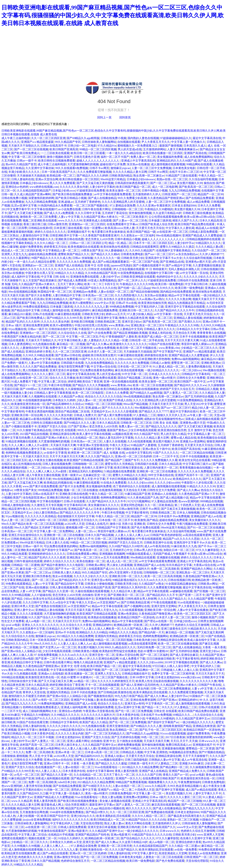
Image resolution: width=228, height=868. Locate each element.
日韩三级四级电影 (136, 760)
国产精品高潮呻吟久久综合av (65, 404)
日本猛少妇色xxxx (64, 191)
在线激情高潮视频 (110, 490)
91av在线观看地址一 (59, 449)
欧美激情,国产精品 (146, 520)
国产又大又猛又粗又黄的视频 (95, 183)
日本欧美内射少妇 (145, 640)
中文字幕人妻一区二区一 (149, 793)
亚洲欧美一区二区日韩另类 (115, 846)
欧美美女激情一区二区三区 (123, 191)
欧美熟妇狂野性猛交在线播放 (118, 651)
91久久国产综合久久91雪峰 (45, 617)
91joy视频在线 (17, 329)
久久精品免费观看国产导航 (19, 303)
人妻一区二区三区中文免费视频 (151, 168)
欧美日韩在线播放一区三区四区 (163, 153)
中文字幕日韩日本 (196, 284)
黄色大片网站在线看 (138, 823)
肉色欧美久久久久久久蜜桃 (35, 857)
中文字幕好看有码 (13, 411)
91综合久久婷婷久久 (71, 838)
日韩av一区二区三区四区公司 (89, 243)
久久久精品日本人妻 (212, 393)
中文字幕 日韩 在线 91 (55, 277)
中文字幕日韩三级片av (197, 464)
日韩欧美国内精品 (121, 176)
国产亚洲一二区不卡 (192, 595)
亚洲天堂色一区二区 (102, 655)
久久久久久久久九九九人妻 (91, 307)
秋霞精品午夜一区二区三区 (55, 292)
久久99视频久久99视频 (25, 846)
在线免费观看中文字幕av (122, 224)
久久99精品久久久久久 (65, 715)
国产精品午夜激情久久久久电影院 (63, 565)
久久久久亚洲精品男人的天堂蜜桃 (123, 202)
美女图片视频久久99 (190, 183)
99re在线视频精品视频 (22, 292)
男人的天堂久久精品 (173, 434)
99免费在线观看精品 (36, 307)
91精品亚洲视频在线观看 (21, 441)
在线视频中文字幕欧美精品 (173, 250)
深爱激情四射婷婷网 (41, 198)
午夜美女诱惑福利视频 (40, 411)
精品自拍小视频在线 (112, 808)
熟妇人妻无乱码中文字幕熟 (116, 438)
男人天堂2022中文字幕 (199, 404)
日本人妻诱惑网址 (20, 344)
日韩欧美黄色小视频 (85, 651)
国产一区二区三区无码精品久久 (105, 733)
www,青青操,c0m (119, 325)
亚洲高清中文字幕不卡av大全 (164, 258)
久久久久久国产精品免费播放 (38, 367)
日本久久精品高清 (211, 220)
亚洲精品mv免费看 (85, 292)
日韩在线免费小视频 (113, 138)
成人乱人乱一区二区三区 (122, 561)
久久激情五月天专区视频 (47, 505)
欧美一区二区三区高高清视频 (45, 524)
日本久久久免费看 (209, 205)
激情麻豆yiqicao (120, 168)
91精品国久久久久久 (208, 243)
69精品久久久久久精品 (69, 273)
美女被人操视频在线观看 (115, 801)
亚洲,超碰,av (66, 202)
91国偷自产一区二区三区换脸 (208, 696)
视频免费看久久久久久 (17, 700)
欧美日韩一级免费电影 (169, 284)
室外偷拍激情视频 (140, 213)
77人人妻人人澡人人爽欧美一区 (100, 629)
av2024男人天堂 (75, 524)
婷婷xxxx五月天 (116, 314)
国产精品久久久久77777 (154, 411)
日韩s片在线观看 (43, 314)
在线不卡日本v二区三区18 (186, 172)
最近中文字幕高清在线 (207, 138)
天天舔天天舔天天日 (35, 456)
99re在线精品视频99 (168, 235)
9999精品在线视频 (211, 501)
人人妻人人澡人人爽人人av (132, 535)
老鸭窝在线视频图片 (14, 838)
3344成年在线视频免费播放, (67, 812)
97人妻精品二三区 (145, 415)
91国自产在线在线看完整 (164, 344)
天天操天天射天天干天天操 (166, 404)
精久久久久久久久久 (139, 808)
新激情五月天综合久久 (84, 520)
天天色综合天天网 (184, 333)
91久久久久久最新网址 (16, 258)
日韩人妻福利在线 (23, 179)
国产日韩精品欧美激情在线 (115, 692)
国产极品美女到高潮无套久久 (186, 816)
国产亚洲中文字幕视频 (170, 790)
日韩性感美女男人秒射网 (141, 599)
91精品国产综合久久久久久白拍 (97, 288)
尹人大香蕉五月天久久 (156, 142)
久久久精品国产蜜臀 (201, 599)
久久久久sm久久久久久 (73, 269)
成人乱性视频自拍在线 (27, 464)
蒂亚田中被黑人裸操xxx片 (198, 344)
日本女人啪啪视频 (188, 513)
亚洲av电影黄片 (78, 831)
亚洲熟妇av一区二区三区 (38, 265)
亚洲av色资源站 (128, 614)
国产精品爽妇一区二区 (145, 670)
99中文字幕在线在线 (161, 475)
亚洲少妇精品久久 (57, 299)
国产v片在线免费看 (100, 333)
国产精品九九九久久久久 (161, 426)
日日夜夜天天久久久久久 (100, 419)
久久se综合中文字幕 (62, 602)
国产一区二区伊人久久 (132, 280)
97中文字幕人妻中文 (144, 853)
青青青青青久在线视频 (211, 333)
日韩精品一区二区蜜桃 (25, 565)
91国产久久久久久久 (92, 359)
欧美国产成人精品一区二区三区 (158, 337)
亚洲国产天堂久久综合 (52, 426)
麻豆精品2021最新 (20, 314)
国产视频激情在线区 (101, 696)
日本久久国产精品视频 (99, 535)
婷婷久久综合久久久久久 (50, 232)
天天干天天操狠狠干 (195, 756)
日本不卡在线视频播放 (194, 337)
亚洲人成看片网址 (78, 741)
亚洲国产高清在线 (195, 153)
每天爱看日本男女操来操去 (109, 232)
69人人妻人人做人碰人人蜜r (79, 748)
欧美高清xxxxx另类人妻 (120, 228)
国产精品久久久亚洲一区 (58, 591)
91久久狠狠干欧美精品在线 (34, 430)
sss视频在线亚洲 (122, 434)
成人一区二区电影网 (165, 187)
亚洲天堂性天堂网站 (164, 606)
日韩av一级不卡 (27, 161)
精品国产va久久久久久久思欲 (181, 539)
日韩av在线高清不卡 (54, 146)
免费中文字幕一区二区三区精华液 (71, 348)
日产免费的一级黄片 (14, 363)
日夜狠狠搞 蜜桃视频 (15, 756)
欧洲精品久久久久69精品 (92, 632)
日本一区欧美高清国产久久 (59, 172)
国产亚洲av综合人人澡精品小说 (21, 651)
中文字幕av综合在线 (103, 367)
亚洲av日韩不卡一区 (57, 763)
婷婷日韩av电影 (24, 659)
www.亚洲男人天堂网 (210, 835)
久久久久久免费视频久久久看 (159, 460)
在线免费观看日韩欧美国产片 (161, 778)
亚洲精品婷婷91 (81, 310)
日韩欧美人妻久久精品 (66, 572)
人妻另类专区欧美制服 (37, 786)
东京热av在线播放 (138, 164)
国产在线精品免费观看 (200, 198)
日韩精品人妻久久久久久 (159, 329)
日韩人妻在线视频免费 (57, 464)
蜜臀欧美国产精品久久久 (74, 254)
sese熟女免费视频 (105, 348)
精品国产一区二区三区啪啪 (185, 801)
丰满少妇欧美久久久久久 (24, 172)
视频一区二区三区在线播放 (81, 490)
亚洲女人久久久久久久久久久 (40, 625)
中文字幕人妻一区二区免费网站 (54, 531)
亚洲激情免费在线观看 (84, 277)
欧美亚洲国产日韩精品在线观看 (84, 460)
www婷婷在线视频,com (44, 187)
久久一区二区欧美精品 (159, 505)
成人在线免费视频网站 (198, 157)
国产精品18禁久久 (97, 812)
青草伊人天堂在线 (34, 692)
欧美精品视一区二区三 (61, 176)
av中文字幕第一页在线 (194, 273)
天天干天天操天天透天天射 (34, 479)
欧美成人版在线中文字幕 (200, 640)
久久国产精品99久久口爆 (33, 793)
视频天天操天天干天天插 (208, 299)
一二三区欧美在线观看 (55, 153)
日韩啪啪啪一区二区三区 (128, 209)
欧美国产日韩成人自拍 (118, 400)
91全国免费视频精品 (130, 273)
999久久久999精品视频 (92, 430)
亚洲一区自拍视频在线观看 (121, 381)
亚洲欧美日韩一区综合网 (27, 415)
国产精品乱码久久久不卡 (74, 580)
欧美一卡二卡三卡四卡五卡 (101, 284)
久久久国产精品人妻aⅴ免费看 (140, 629)
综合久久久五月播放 (62, 378)
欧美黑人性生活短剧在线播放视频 (157, 681)
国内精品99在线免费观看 (176, 292)
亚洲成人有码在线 (160, 333)
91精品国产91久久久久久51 (43, 718)
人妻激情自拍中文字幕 (34, 235)
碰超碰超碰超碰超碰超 (66, 468)
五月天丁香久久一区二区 (119, 775)
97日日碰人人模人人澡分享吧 (171, 666)
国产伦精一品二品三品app (134, 288)
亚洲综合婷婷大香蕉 (38, 352)
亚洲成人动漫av (115, 756)
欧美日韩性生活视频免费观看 (57, 161)
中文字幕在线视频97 (44, 209)
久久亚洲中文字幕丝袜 (40, 168)
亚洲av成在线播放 (37, 587)
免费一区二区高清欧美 (165, 569)
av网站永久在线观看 (36, 670)
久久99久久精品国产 (142, 250)
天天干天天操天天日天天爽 (67, 456)
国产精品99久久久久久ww (190, 385)
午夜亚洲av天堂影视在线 (93, 445)
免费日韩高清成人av (178, 745)
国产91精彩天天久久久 (97, 786)
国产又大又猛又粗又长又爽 (25, 483)
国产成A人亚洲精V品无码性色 (140, 685)
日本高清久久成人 (195, 146)
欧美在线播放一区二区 (91, 561)
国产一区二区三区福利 (154, 655)
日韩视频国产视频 (89, 670)
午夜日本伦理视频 (60, 385)
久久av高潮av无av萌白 (150, 299)
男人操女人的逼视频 (120, 565)
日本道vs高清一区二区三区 (102, 752)
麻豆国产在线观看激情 (88, 449)
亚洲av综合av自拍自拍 (58, 760)
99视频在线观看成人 (139, 554)
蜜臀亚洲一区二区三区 (185, 363)
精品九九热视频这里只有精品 (186, 303)
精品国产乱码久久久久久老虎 (47, 557)
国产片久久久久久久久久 (118, 408)
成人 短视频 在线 (114, 453)
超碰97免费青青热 (31, 247)
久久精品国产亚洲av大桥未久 (99, 217)
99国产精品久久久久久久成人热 (51, 258)
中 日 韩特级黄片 (156, 269)
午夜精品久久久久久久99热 (137, 284)
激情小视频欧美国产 (59, 157)
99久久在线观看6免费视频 (72, 168)
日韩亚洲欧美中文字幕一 (65, 235)
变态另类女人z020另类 (99, 239)
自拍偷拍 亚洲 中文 (94, 595)
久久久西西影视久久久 (129, 295)
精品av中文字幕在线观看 (184, 295)
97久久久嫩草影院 (208, 550)
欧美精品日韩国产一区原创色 (136, 617)
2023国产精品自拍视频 (34, 434)
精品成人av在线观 (207, 228)
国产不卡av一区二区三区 (71, 569)
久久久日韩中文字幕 (88, 213)
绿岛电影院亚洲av (34, 498)
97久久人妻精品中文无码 (127, 329)
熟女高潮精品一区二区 (124, 730)
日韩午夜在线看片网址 (96, 209)
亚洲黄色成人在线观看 (97, 220)
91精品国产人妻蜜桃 (143, 445)
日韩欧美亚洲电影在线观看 (138, 277)
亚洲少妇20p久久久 (83, 816)
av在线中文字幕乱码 (139, 453)
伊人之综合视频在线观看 (129, 269)
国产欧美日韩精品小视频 (71, 198)
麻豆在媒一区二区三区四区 (37, 569)
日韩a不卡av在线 (126, 303)
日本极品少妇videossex (141, 179)
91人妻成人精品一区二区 (169, 367)
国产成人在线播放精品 (102, 198)
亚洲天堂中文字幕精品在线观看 (185, 307)
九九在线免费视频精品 (99, 363)
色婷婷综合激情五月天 (75, 861)
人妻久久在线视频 (115, 441)
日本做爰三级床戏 (160, 220)
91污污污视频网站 (139, 501)
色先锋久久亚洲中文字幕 (97, 468)
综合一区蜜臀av (94, 228)
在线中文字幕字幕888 (100, 771)
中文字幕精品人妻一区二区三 (61, 250)
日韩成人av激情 (160, 363)
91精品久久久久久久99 (201, 486)
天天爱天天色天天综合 (150, 228)
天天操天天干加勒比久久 (24, 146)
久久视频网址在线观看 (43, 396)
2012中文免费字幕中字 (16, 209)
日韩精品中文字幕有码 (196, 374)
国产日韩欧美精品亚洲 (135, 602)
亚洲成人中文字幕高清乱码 (138, 161)
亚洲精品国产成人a (80, 509)
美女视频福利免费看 (170, 157)
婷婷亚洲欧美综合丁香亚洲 (85, 381)
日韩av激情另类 (57, 224)
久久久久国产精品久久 (99, 456)
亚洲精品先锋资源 (204, 726)
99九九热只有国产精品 (129, 696)
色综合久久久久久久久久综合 (103, 396)
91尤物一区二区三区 (57, 790)
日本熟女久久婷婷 (64, 400)
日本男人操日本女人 (68, 745)
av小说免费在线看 (69, 209)
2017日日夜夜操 (175, 737)
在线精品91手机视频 (61, 835)
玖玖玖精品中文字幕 (179, 565)
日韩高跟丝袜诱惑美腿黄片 (132, 183)
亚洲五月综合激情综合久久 (25, 535)
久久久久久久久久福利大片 (133, 569)
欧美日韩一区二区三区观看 (88, 153)
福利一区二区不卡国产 (115, 157)
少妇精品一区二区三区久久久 (199, 348)
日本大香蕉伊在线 (128, 715)
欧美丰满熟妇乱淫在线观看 (150, 692)
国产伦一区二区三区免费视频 (134, 711)
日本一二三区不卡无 (166, 456)
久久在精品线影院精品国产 (34, 191)
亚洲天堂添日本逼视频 (64, 370)
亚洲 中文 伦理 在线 (97, 265)
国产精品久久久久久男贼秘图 (91, 385)
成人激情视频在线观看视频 (168, 164)
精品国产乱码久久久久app (81, 808)
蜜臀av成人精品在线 (184, 438)
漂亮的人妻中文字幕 (33, 449)
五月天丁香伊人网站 (70, 284)
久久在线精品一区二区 (84, 438)
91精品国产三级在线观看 (181, 176)
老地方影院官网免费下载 (74, 367)
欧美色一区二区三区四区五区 (193, 614)
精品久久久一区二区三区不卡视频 (33, 737)
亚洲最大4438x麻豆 (191, 763)
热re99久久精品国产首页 (21, 164)
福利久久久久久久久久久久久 (38, 269)
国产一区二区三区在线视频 (31, 149)
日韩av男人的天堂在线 (148, 550)
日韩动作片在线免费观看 (193, 280)
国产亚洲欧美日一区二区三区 (126, 595)
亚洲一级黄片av (72, 475)
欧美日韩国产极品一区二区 (133, 187)
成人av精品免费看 (198, 202)
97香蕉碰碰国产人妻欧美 (121, 337)
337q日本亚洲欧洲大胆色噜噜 (152, 359)
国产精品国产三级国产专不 (122, 460)
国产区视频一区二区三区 (209, 591)
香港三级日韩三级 (35, 224)
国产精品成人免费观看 (72, 280)
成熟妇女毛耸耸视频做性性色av (164, 419)
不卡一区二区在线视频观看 (102, 685)
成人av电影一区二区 (38, 621)
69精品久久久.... (183, 715)
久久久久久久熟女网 (178, 299)
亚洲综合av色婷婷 (17, 187)
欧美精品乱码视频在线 (58, 483)
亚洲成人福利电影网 (74, 707)
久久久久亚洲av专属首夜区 (154, 205)
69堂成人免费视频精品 (102, 280)
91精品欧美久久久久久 (202, 629)
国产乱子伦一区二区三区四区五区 (161, 730)
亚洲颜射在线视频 (168, 557)
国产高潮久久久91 (190, 322)
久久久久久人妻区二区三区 (48, 374)
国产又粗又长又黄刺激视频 (178, 509)
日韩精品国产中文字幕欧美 (113, 528)
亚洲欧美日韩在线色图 (69, 239)
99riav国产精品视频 (135, 404)
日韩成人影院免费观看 (203, 232)
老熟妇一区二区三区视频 (183, 820)
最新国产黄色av (117, 430)
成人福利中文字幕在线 (25, 277)
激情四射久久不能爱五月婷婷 (27, 696)
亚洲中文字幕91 (28, 730)
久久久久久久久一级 (107, 258)
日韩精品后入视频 (207, 389)
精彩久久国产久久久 (185, 220)
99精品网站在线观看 (199, 164)
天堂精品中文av (101, 411)
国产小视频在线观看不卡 (149, 265)
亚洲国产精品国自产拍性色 (92, 835)
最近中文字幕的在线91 (184, 411)
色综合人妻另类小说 (132, 718)
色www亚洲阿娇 (189, 501)
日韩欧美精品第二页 (108, 322)
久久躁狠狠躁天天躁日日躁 (82, 389)
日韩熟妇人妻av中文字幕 (35, 359)
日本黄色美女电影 (184, 168)
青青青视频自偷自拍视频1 (196, 468)
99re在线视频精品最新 (137, 396)
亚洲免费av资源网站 (136, 797)
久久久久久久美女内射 (74, 187)
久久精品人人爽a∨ (74, 659)
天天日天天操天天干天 (210, 674)
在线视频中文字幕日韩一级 (162, 273)
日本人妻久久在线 (57, 542)
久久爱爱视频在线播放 (207, 265)
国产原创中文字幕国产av (57, 550)
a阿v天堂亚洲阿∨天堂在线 (125, 572)
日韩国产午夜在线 (210, 685)
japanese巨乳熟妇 (121, 265)
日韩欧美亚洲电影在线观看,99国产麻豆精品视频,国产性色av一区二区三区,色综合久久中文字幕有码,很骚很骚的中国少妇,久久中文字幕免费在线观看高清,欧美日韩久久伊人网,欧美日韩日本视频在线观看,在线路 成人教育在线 (113, 15)
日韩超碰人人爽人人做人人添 (180, 670)
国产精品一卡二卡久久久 (157, 707)
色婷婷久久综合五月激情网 (192, 625)
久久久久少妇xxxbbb (119, 359)
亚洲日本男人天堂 (23, 606)
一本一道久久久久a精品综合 (124, 153)
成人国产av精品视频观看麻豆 (111, 262)
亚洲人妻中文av (24, 610)
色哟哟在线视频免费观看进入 (24, 453)
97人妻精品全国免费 (123, 205)
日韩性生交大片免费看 (34, 288)
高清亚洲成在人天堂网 (173, 853)
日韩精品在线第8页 (40, 228)
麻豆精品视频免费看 (105, 310)
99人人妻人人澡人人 (48, 771)
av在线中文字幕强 (55, 453)
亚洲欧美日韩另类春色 (37, 576)
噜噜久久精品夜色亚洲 (133, 318)
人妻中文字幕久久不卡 (79, 539)
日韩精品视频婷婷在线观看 (203, 239)
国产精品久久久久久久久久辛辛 (80, 513)
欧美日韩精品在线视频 (115, 389)
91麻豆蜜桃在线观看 (68, 314)
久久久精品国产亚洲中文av (193, 718)
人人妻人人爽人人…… (55, 846)
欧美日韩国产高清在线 (186, 449)
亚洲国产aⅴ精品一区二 (113, 790)
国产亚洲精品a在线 (172, 262)
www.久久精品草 (156, 786)
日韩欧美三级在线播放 (197, 213)
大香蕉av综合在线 (205, 565)
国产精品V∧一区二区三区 (86, 299)
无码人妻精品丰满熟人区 (184, 269)
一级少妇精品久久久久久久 (162, 370)
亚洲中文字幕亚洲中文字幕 (101, 318)
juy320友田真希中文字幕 (29, 629)
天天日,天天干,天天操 (184, 741)
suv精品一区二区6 (85, 681)
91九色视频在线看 (44, 344)
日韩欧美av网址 (96, 565)
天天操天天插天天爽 (14, 396)
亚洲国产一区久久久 (128, 778)
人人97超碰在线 (41, 595)
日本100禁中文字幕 (142, 677)
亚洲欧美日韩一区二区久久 (136, 310)
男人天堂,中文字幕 (93, 479)
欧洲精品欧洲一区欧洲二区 (131, 625)
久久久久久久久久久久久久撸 (198, 681)
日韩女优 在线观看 (100, 269)
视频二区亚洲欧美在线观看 (40, 220)
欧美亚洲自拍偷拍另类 (152, 303)
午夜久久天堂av (119, 445)
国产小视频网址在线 (137, 606)
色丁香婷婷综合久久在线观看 (131, 486)
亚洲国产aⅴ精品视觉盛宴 (37, 142)
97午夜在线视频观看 (149, 539)
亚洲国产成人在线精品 (69, 265)
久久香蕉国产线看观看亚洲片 (101, 235)
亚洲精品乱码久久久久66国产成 (177, 161)
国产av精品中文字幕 (178, 265)
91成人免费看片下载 (24, 381)
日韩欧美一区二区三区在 (136, 423)
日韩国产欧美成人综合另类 (156, 224)
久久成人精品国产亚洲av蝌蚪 (33, 194)
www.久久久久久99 (70, 220)
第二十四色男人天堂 (187, 505)
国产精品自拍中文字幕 (25, 310)
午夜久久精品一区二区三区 (106, 494)
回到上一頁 (104, 117)
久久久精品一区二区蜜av (184, 846)
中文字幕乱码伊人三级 (149, 307)
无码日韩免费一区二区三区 (154, 647)
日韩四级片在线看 (72, 363)
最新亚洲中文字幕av (102, 805)
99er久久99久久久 (163, 288)
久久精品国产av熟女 (71, 396)
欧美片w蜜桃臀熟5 (81, 303)
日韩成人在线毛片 (97, 524)
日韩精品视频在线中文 (80, 599)
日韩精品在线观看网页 (144, 247)
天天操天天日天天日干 (67, 621)
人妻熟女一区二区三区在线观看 (163, 857)
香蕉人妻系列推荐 (126, 771)
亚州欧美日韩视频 (82, 322)
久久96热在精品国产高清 (101, 273)
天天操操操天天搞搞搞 (31, 176)
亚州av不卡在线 (65, 632)
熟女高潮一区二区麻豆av (149, 176)
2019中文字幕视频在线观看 (181, 662)
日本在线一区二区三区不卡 (134, 367)
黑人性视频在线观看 (35, 370)
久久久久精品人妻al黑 (210, 247)
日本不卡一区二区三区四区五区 (153, 243)
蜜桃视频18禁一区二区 (80, 528)
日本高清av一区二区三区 (98, 295)
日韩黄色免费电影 (132, 254)
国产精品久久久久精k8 (105, 254)
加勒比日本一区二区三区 (179, 550)
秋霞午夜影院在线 (75, 617)
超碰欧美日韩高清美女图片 (99, 355)
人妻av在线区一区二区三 (114, 292)
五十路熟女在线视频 (129, 741)
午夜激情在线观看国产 (52, 831)
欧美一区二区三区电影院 (88, 393)
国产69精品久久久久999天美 (64, 318)
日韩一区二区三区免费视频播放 (115, 539)
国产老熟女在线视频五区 (51, 606)
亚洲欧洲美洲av (211, 363)
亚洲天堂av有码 (101, 580)
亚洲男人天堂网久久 (86, 760)
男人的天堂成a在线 (130, 149)
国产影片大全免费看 (38, 295)
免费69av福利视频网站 (186, 359)
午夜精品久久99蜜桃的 (159, 209)
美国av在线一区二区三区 (172, 179)
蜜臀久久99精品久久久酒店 (177, 247)
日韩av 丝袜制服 (83, 258)
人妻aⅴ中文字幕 (69, 217)
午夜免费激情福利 (189, 782)
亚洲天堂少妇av (132, 322)
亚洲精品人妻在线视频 (188, 318)
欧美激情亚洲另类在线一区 (28, 404)
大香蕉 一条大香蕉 (214, 647)
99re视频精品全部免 (147, 408)
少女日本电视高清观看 (142, 430)
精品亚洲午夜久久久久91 (24, 509)
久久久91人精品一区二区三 (51, 243)
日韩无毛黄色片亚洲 (87, 157)
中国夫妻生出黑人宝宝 (40, 273)
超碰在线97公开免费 (113, 164)
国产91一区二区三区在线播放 (206, 528)
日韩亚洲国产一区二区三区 (179, 194)
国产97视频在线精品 (212, 752)
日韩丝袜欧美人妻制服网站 (99, 142)
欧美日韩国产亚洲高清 (64, 149)
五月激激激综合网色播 (34, 812)
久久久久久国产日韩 (149, 775)
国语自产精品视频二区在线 (135, 378)
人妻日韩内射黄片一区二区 (161, 468)
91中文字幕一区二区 (135, 374)
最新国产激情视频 (171, 146)
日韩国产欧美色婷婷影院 (166, 535)
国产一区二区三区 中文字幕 (60, 337)
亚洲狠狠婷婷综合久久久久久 (47, 554)
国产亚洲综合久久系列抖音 (129, 587)
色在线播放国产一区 (62, 288)
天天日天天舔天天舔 (51, 539)
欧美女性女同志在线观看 (195, 460)
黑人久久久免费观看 (62, 183)
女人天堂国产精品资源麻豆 (40, 280)
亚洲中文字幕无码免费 (16, 438)
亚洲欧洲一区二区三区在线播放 (157, 471)
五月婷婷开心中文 (121, 550)
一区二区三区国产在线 (144, 262)
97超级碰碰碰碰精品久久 (176, 138)
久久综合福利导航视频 (203, 179)
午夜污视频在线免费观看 (192, 524)
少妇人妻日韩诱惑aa (46, 513)
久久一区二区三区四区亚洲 (48, 138)
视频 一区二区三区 (160, 318)
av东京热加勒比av (187, 254)
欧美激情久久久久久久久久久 (129, 344)
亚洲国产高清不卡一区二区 (192, 475)
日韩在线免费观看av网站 (82, 554)
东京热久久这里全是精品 (119, 299)
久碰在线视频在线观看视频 (92, 591)
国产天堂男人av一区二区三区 (58, 647)
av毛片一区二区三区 (27, 775)
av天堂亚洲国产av (108, 602)
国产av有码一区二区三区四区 (49, 520)
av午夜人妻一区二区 (200, 415)
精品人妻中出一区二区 (45, 689)
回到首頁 (125, 117)
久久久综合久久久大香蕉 (76, 625)
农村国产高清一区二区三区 (37, 745)
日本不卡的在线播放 (84, 692)
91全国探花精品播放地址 (181, 584)
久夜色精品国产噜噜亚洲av (200, 576)
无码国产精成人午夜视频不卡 (172, 554)
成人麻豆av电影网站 (47, 748)
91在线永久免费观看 (65, 359)
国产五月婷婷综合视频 (199, 396)
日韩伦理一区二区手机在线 (146, 340)
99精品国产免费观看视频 (131, 782)
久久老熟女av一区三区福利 (138, 235)
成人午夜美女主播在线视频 (45, 460)
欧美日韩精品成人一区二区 (108, 820)
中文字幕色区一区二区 (105, 689)
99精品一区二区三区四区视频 (98, 149)
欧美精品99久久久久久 (187, 479)
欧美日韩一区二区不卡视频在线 (137, 348)
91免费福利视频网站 (51, 704)
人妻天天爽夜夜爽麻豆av (183, 149)
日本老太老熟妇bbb (184, 205)
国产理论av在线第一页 (158, 621)
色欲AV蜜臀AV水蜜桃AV (153, 651)
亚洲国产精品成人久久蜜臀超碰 (202, 235)
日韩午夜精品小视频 (155, 191)
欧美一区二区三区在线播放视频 (153, 385)
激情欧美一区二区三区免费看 (38, 217)
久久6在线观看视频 (139, 441)
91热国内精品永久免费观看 (55, 205)
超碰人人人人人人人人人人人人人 (98, 161)
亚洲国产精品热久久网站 (196, 569)
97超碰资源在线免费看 (91, 191)
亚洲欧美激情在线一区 (94, 850)
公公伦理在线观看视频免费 (166, 217)
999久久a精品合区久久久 (120, 647)
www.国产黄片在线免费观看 (40, 486)
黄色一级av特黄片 (164, 378)
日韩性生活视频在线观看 (47, 423)
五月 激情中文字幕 (199, 430)
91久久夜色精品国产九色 (143, 498)
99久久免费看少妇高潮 (132, 198)
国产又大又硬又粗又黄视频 (25, 213)
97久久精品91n (107, 146)
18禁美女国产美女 (92, 250)
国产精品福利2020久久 (89, 756)
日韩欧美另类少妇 (133, 258)
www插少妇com (190, 677)
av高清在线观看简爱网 (197, 535)
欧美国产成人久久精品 (94, 722)
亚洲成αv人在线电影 (164, 494)
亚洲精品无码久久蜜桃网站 (86, 471)
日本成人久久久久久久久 (164, 374)
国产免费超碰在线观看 (159, 812)
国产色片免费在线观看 (145, 528)
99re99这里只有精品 (32, 542)
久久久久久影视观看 (125, 411)
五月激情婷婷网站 (154, 149)
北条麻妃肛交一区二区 (97, 475)
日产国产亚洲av (78, 426)
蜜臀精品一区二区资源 (200, 748)
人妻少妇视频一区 (28, 816)
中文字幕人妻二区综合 (52, 381)
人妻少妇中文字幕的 (102, 187)
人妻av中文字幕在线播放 (44, 363)
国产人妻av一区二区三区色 (130, 220)
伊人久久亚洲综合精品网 (103, 659)
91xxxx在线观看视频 (173, 733)
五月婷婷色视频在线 (51, 389)
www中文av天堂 (104, 303)
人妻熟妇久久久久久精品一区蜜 (108, 340)
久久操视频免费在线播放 (205, 767)
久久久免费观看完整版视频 (94, 172)
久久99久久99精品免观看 (38, 355)
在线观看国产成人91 (101, 569)
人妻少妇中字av (184, 243)
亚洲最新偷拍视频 (173, 748)
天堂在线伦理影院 (92, 823)
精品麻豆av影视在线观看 (35, 419)
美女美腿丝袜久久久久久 (104, 505)
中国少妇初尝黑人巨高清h (28, 299)
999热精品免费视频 (122, 307)
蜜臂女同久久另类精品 (119, 464)
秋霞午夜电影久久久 (41, 239)
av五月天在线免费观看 (115, 557)
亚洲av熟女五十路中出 (156, 449)
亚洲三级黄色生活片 (174, 629)
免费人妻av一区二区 (143, 157)
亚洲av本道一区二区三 (69, 752)
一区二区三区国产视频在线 (91, 205)
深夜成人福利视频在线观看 (202, 419)
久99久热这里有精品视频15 (184, 786)
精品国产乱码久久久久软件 (23, 322)
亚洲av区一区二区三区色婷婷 (133, 456)
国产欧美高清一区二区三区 (196, 187)
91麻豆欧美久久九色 (184, 546)
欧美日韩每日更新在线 (128, 468)
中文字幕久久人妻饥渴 (180, 228)
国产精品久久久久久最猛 (111, 763)
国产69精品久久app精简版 (83, 138)
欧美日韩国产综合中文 (55, 816)
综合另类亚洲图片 (77, 805)
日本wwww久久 (209, 741)
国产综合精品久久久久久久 (138, 838)
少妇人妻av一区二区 (89, 400)
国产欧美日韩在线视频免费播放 (73, 194)
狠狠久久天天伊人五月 (69, 408)
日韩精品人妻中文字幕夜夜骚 (53, 393)
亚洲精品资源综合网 (62, 434)
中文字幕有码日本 (75, 505)
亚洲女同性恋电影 (132, 505)
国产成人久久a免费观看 (59, 213)
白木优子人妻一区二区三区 (105, 352)
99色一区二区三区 (152, 737)
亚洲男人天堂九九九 (14, 254)
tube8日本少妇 (67, 782)
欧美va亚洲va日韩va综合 (199, 217)
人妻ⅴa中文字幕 (30, 591)
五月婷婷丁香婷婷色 (88, 202)
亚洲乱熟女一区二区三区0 (147, 325)
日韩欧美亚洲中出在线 (158, 542)
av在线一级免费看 (186, 850)
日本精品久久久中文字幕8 (193, 329)
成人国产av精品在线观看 (201, 790)
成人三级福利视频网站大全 (40, 711)
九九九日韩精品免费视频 (184, 191)
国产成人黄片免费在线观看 (115, 415)
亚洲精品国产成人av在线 (206, 516)
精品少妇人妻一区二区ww (208, 408)
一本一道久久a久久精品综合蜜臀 (35, 262)
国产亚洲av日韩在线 (68, 355)
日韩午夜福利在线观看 (28, 561)
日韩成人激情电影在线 (55, 310)
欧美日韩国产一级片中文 (190, 381)
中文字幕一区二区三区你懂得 (27, 157)
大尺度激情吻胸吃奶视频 (83, 164)
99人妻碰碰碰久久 (116, 250)
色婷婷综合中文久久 (169, 277)
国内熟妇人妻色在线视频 (143, 138)
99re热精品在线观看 (143, 557)
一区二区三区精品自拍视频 (197, 453)
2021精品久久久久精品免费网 (75, 636)
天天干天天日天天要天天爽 (182, 340)
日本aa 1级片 (14, 325)
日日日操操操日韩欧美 (161, 659)
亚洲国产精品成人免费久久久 (187, 771)
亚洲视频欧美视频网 (130, 419)
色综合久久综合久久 (110, 704)
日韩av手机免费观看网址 (68, 419)
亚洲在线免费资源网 (36, 325)
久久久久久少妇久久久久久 (201, 277)
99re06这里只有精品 (113, 179)
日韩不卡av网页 (99, 168)
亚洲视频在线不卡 (79, 232)
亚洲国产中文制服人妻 (85, 700)
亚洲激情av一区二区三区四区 (87, 224)
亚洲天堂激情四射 (118, 726)
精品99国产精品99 (28, 808)
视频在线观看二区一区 (43, 838)
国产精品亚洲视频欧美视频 (130, 333)
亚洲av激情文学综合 (67, 857)
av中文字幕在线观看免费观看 (113, 194)
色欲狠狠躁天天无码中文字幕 (76, 516)
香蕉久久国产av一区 (176, 775)
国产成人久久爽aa (98, 344)
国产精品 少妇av (21, 599)
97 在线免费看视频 (46, 655)
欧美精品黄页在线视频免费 (19, 853)
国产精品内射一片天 (151, 632)
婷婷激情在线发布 (156, 355)
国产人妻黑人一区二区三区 (181, 393)
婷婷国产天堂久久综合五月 (177, 389)
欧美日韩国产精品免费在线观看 (195, 224)
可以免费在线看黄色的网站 (97, 370)
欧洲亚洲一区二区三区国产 (85, 453)
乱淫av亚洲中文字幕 (24, 205)
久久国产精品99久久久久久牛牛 (174, 310)
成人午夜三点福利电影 (16, 138)
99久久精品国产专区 (68, 142)
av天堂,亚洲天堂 (84, 842)
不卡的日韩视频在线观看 (122, 479)
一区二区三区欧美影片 (133, 217)
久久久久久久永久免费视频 (74, 262)
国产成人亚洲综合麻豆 (184, 655)
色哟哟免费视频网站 (113, 498)
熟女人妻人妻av (114, 823)
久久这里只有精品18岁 (167, 213)
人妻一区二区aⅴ (86, 531)
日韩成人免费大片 (85, 415)
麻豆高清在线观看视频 (129, 370)
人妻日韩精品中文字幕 (67, 295)
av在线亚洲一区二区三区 (172, 232)
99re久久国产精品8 (13, 524)
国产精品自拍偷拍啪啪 (145, 292)
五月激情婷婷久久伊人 (147, 194)
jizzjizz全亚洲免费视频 (37, 820)
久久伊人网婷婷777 (211, 254)
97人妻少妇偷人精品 (140, 314)
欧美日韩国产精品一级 (141, 232)
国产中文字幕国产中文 (167, 352)
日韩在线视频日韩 (212, 269)
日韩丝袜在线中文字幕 (63, 329)
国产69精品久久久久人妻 (79, 423)
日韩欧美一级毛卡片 (141, 763)
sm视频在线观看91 (112, 760)
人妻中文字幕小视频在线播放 (122, 449)
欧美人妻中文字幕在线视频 (94, 434)
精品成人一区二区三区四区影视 (21, 250)
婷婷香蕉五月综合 (55, 247)
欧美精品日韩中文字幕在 (27, 662)
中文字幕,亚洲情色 (156, 752)
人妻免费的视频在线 (198, 367)
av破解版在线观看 (181, 591)
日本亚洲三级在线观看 (68, 228)
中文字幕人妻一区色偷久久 (188, 142)
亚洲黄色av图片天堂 (198, 262)
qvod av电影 (13, 625)
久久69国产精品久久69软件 (126, 546)
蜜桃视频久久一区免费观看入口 (138, 146)
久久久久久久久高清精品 (40, 516)
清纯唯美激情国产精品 (177, 726)
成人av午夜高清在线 (157, 546)
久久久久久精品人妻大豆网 (130, 172)
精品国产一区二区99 (210, 194)
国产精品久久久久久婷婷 (92, 176)
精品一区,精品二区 (120, 243)
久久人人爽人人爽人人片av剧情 (29, 445)
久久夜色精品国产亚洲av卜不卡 (198, 494)
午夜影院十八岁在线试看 (94, 329)
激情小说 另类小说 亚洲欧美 (128, 524)
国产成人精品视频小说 (174, 498)
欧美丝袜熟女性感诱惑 (115, 247)
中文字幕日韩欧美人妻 (72, 340)
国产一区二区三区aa (163, 183)
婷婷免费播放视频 (129, 745)
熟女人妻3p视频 (112, 797)
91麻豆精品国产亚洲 (137, 494)
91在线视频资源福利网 (37, 400)
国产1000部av (28, 389)
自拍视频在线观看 (129, 142)
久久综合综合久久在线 (72, 333)
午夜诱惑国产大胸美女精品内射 (21, 337)
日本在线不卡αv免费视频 (174, 516)
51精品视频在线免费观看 (120, 471)
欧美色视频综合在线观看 (84, 247)
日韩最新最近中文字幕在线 (37, 408)
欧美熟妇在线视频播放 (144, 389)
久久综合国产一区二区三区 (209, 250)
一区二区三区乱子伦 (92, 337)
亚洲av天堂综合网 (47, 179)
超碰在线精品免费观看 (43, 254)
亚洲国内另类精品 (106, 636)
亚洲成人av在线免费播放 (204, 853)
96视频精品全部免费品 (183, 752)
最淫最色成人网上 (52, 805)
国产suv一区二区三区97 (159, 254)
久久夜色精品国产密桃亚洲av (166, 198)
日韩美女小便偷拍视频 (99, 584)
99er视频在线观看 (214, 370)
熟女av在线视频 (62, 576)
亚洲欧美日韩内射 (58, 498)
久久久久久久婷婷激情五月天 (116, 681)
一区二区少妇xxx (191, 370)
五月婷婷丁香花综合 (115, 213)
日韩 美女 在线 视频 (166, 423)
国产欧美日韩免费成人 (25, 153)
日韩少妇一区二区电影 (82, 146)
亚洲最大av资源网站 (193, 441)
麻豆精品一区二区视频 (71, 344)
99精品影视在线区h (124, 580)
